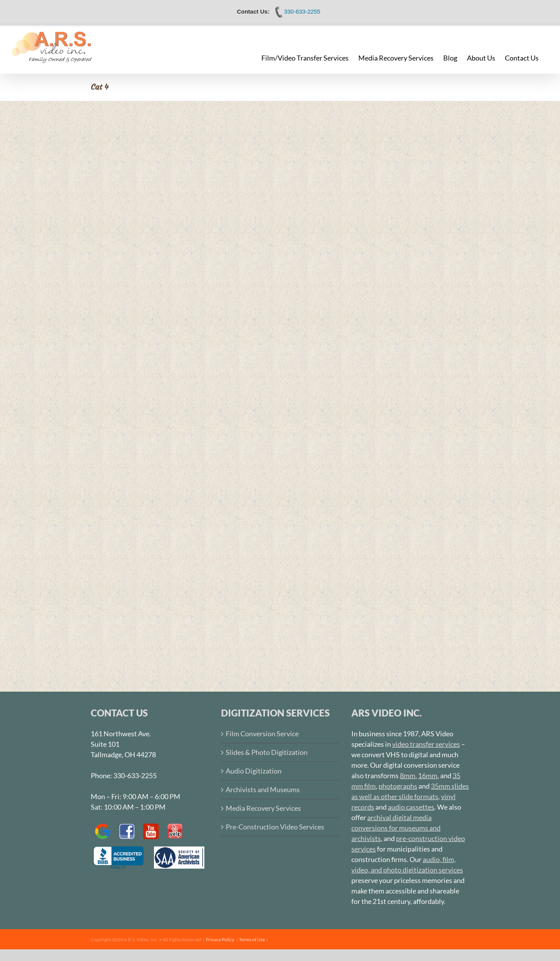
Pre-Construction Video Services (275, 827)
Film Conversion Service (262, 734)
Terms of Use (252, 939)
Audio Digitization (254, 771)
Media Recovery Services (263, 808)
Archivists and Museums (263, 789)
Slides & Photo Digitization (267, 752)
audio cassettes (411, 807)
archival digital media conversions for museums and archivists (396, 828)
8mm (408, 775)
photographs (398, 786)
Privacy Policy (220, 939)
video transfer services (426, 744)
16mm (428, 775)
